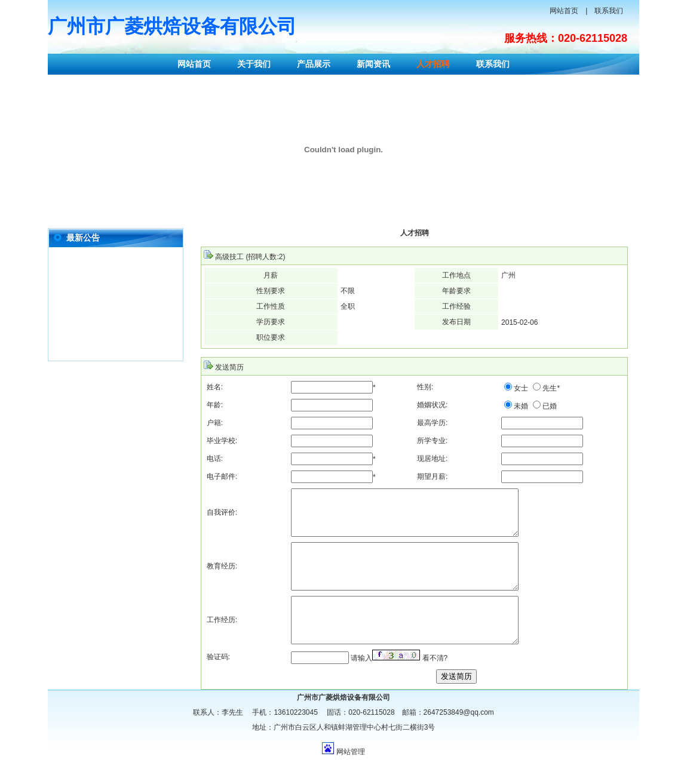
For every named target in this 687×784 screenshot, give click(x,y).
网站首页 (564, 11)
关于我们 (254, 64)
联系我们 (609, 11)
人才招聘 (433, 64)
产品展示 (314, 64)
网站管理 (351, 779)
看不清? (435, 685)
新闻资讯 (373, 64)
